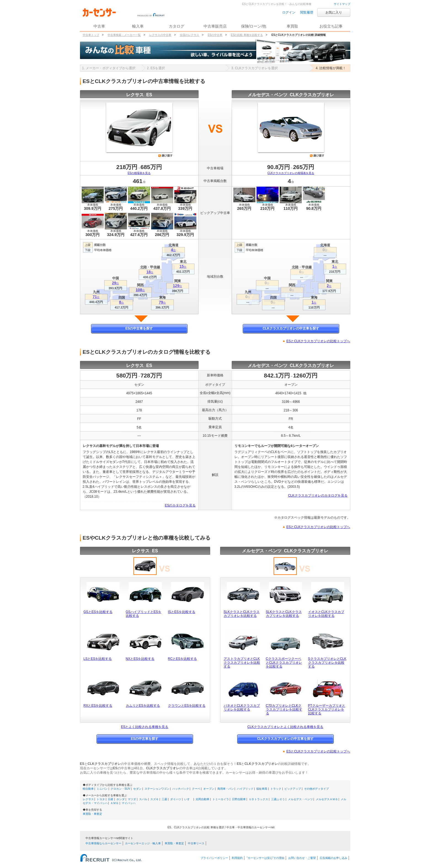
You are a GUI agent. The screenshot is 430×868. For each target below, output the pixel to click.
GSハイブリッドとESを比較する (144, 614)
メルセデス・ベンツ (300, 799)
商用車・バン (226, 789)
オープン (209, 789)
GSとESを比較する (98, 612)
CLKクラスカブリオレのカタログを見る (318, 495)
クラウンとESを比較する (187, 706)
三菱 (164, 799)
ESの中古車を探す (139, 328)
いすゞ (188, 799)
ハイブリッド (245, 789)
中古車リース (196, 843)
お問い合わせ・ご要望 (302, 858)
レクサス (88, 799)
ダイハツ (176, 799)
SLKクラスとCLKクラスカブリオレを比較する (242, 614)
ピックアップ (293, 789)
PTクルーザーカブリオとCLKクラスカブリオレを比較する (327, 709)
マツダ (132, 799)
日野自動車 (239, 799)
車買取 (292, 26)
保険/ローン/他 (254, 26)
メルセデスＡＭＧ (327, 799)
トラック (276, 789)
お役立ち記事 (331, 26)
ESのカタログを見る (180, 505)
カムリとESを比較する (143, 706)
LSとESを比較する (98, 659)
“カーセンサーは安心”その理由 (265, 858)
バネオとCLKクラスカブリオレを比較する (242, 708)
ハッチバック (181, 789)
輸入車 (138, 26)
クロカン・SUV (120, 789)
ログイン (289, 12)
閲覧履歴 (307, 12)
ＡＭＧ (114, 803)
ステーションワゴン (157, 789)
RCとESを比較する (182, 659)
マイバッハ (129, 803)
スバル (143, 799)
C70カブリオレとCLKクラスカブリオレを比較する (284, 709)
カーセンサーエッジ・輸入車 (143, 843)
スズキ (154, 799)
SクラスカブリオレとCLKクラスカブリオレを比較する (327, 663)
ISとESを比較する (182, 612)
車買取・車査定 (92, 814)
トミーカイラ (221, 799)
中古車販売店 (215, 26)
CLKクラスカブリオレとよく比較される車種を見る (285, 727)
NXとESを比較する (140, 659)
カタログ (177, 26)
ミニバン (102, 789)
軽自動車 (88, 789)
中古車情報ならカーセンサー (103, 843)
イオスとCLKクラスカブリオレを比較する (326, 614)
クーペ (196, 789)
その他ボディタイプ (316, 789)
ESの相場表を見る (139, 173)
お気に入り (334, 12)
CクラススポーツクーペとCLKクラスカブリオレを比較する (284, 663)
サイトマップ (342, 4)
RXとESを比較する (98, 706)
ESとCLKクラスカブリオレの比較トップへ (318, 341)
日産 (111, 799)
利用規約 (237, 858)
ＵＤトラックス (258, 799)
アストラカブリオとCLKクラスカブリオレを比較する (242, 663)
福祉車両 (262, 789)
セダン (137, 789)
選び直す (165, 156)
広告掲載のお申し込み (333, 858)
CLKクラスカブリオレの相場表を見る (291, 173)
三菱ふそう (278, 799)
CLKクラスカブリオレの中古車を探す (291, 328)
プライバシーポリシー (214, 858)
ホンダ (121, 799)
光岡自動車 (202, 799)
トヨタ (101, 799)
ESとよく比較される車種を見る (145, 727)
